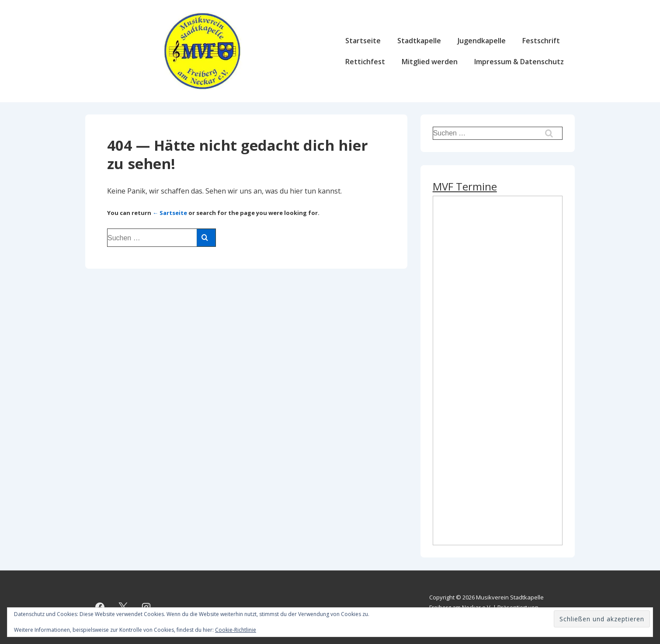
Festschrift (541, 41)
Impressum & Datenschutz (519, 62)
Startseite (363, 41)
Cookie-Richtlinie (236, 630)
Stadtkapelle (419, 41)
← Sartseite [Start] (170, 213)
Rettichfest (365, 62)
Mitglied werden (430, 62)
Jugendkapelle (482, 41)
